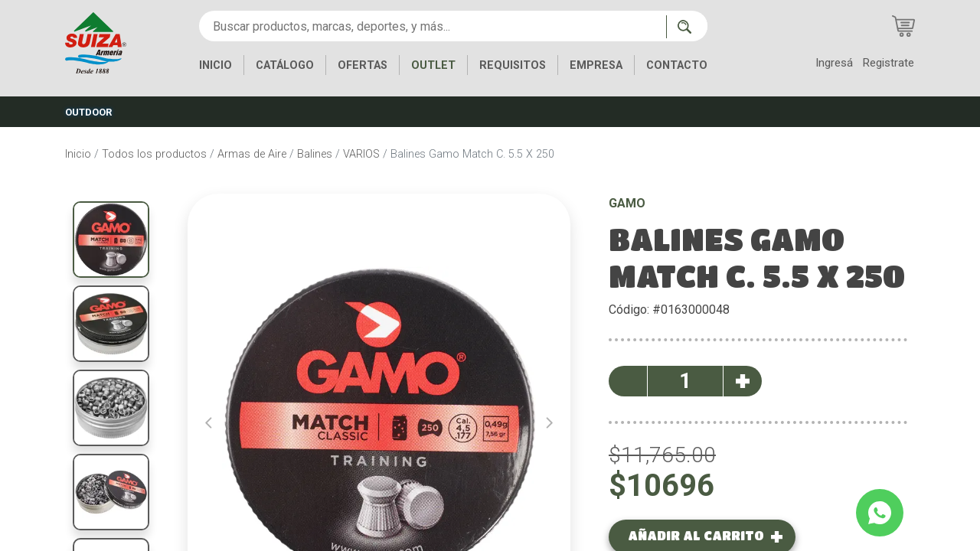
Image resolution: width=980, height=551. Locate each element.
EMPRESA (596, 65)
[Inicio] (96, 42)
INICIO (216, 65)
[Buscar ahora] (687, 27)
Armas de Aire (252, 154)
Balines (315, 154)
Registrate (888, 63)
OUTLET (433, 65)
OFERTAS (363, 65)
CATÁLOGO (285, 65)
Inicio (78, 154)
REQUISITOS (513, 65)
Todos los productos (154, 154)
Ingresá (834, 63)
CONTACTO (677, 65)
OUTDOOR (88, 112)
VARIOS (361, 154)
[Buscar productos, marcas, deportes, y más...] (433, 26)
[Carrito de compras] (903, 26)
